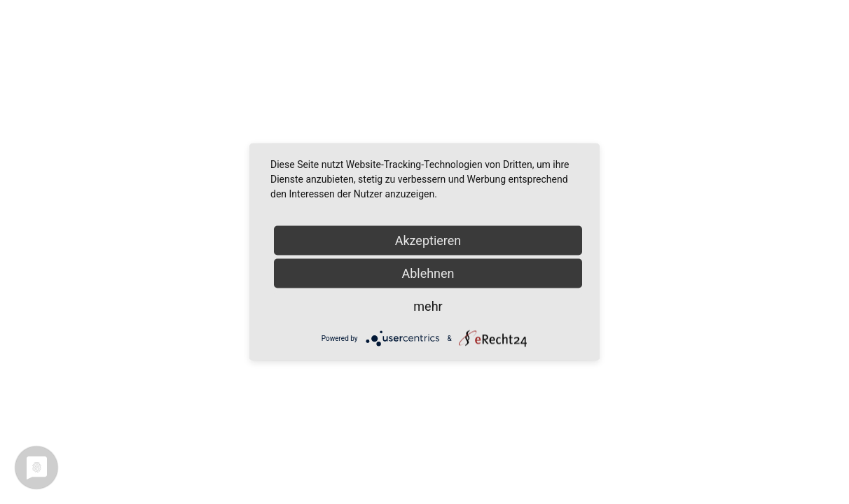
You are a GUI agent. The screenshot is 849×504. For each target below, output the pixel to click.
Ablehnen (428, 273)
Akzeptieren (428, 240)
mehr (428, 306)
